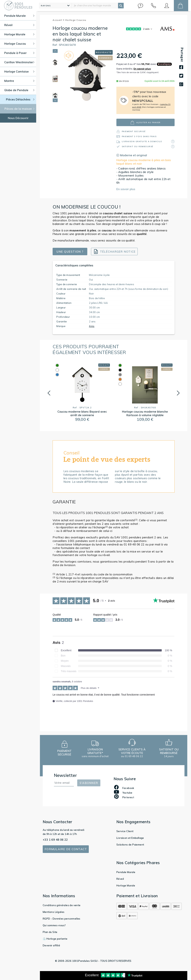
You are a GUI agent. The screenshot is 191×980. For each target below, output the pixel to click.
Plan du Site (50, 932)
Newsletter (65, 775)
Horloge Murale (126, 885)
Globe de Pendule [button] (19, 90)
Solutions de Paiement (130, 845)
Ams (92, 326)
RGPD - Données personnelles (62, 919)
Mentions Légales (54, 912)
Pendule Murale (126, 872)
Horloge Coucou (76, 20)
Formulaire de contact (66, 849)
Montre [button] (19, 81)
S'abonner (89, 783)
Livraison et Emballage (130, 838)
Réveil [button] (19, 25)
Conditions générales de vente (62, 905)
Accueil (59, 20)
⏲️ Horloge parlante (55, 939)
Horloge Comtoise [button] (19, 72)
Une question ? (70, 252)
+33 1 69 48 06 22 (55, 840)
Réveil (120, 879)
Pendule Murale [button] (19, 16)
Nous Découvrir (18, 118)
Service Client (125, 831)
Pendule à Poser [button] (19, 53)
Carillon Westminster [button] (19, 62)
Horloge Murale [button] (19, 34)
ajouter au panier (145, 122)
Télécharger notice (114, 252)
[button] (140, 6)
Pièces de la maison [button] (19, 109)
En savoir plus (126, 189)
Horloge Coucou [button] (19, 44)
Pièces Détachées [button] (20, 99)
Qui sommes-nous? (54, 925)
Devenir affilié (51, 945)
